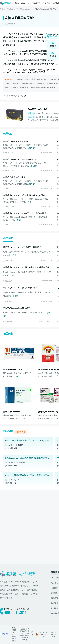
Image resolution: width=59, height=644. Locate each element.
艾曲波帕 (54, 598)
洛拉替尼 (54, 583)
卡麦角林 (54, 588)
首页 (17, 3)
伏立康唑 (54, 608)
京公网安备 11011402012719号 (43, 634)
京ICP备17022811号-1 (53, 634)
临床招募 (46, 3)
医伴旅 (32, 634)
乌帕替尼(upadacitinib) (24, 9)
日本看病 (36, 3)
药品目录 (25, 3)
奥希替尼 (54, 603)
